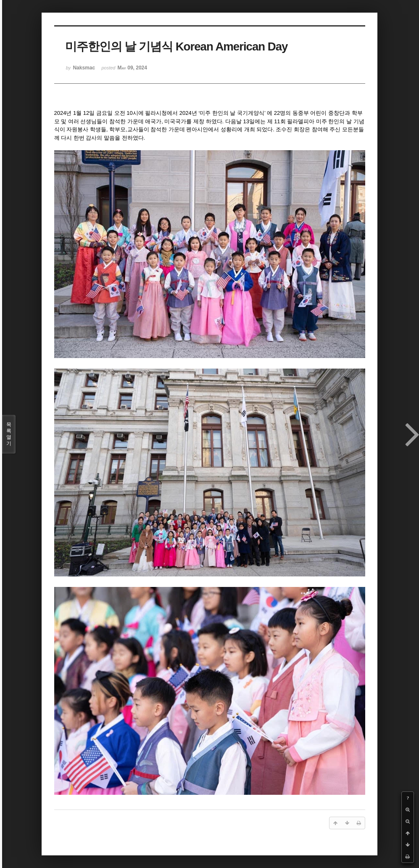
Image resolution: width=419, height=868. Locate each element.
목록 (9, 434)
